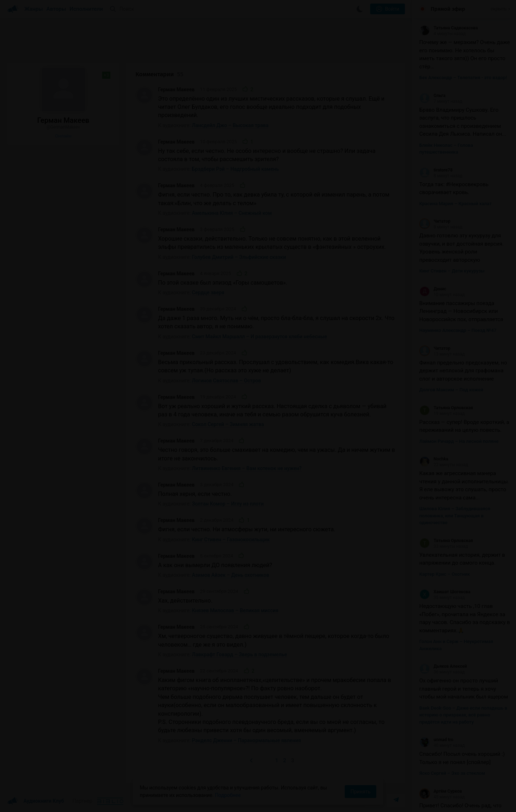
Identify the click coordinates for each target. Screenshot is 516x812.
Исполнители (86, 9)
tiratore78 (436, 170)
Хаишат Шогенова (445, 592)
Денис (433, 289)
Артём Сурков (441, 791)
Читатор (435, 221)
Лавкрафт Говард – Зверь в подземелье (240, 654)
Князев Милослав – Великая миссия (235, 610)
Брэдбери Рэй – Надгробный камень (236, 169)
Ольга (432, 96)
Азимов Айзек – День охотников (231, 575)
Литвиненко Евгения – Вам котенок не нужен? (247, 468)
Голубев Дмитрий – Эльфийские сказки (239, 257)
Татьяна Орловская (446, 408)
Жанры (34, 9)
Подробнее (228, 795)
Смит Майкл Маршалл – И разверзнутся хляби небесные (260, 337)
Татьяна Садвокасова (448, 28)
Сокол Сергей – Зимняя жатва (228, 424)
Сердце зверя (208, 293)
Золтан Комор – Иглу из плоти (228, 504)
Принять (360, 792)
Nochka (434, 459)
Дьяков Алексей (443, 666)
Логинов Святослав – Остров (227, 381)
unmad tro (436, 740)
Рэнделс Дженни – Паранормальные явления (247, 740)
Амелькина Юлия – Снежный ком (232, 213)
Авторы (56, 9)
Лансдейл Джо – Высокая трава (230, 125)
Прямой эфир (448, 9)
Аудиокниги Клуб (36, 801)
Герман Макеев (176, 90)
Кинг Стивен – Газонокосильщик (231, 540)
